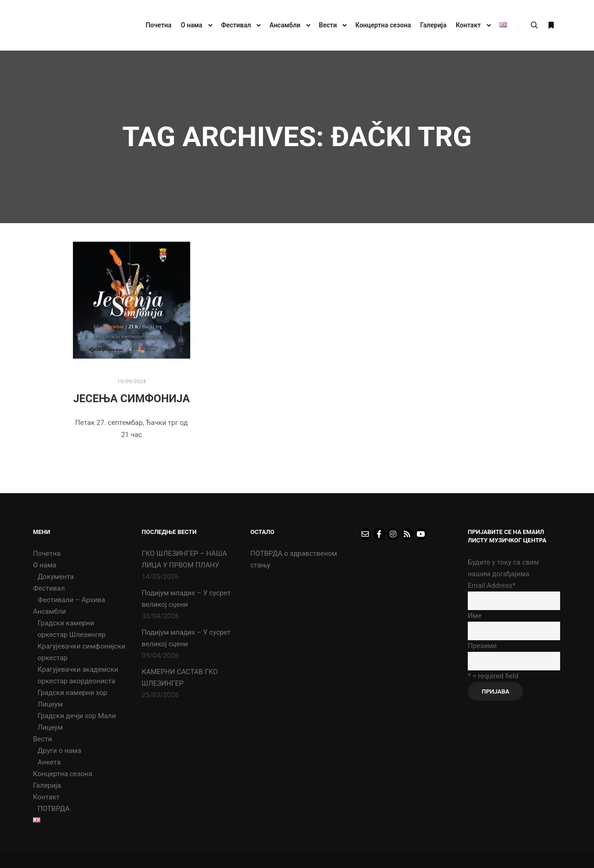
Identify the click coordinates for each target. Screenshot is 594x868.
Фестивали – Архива (71, 600)
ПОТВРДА (54, 809)
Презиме (482, 646)
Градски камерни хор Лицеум (72, 698)
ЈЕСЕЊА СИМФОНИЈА (132, 399)
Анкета (49, 762)
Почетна (47, 553)
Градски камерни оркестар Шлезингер (72, 629)
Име (475, 616)
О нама (45, 565)
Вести (42, 739)
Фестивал (49, 588)
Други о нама (59, 751)
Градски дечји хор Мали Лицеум (77, 722)
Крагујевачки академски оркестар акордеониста (78, 675)
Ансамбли (49, 611)
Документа (56, 577)
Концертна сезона (63, 774)
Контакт (46, 797)
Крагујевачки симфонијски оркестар (81, 652)
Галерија (47, 785)
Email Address (491, 585)
